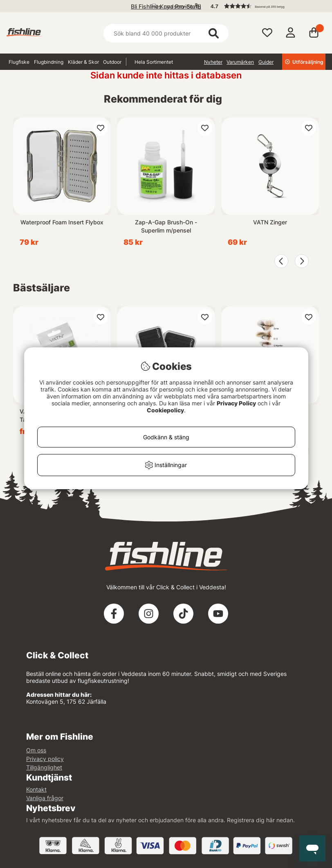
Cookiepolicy (165, 410)
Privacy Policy (236, 403)
